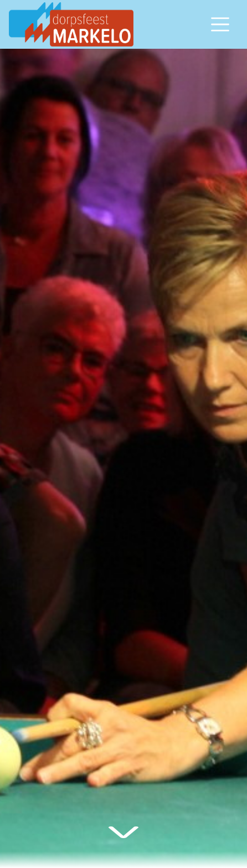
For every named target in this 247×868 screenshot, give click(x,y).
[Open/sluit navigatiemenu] (220, 24)
